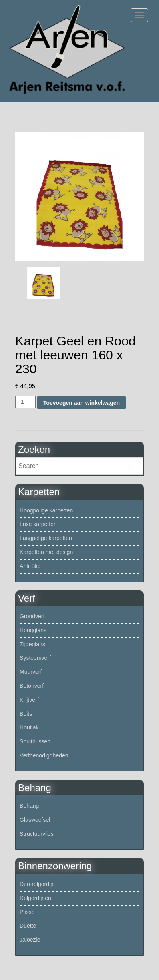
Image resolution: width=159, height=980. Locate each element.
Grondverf (32, 616)
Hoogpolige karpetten (46, 510)
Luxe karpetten (38, 524)
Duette (28, 926)
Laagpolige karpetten (46, 538)
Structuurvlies (37, 834)
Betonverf (32, 686)
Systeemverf (35, 658)
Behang (29, 806)
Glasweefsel (35, 820)
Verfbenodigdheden (44, 755)
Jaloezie (30, 940)
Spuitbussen (35, 741)
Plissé (27, 912)
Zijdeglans (32, 644)
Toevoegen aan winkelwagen (82, 403)
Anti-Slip (30, 566)
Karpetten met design (46, 552)
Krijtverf (29, 700)
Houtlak (29, 727)
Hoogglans (33, 630)
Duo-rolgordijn (37, 884)
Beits (26, 714)
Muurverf (31, 672)
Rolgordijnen (35, 898)
